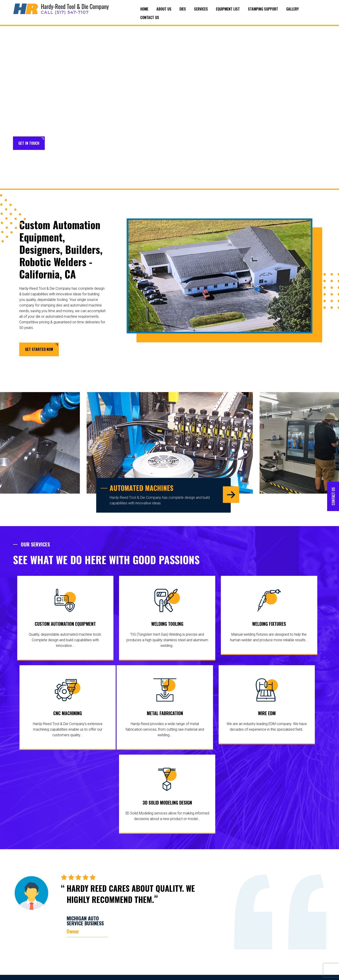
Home (144, 9)
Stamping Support (263, 9)
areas (36, 921)
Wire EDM (167, 714)
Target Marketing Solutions (307, 973)
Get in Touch (29, 143)
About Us (164, 9)
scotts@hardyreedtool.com (298, 955)
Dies (183, 9)
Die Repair (136, 953)
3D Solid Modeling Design (247, 714)
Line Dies (135, 928)
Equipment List (228, 9)
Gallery (292, 9)
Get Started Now (39, 350)
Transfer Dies (139, 935)
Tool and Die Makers (138, 944)
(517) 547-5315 (296, 935)
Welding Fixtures (209, 625)
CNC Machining (289, 625)
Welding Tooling (130, 625)
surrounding (22, 921)
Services (201, 9)
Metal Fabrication (87, 714)
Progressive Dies (141, 922)
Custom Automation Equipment (50, 625)
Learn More (65, 143)
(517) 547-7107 (300, 928)
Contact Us (150, 17)
